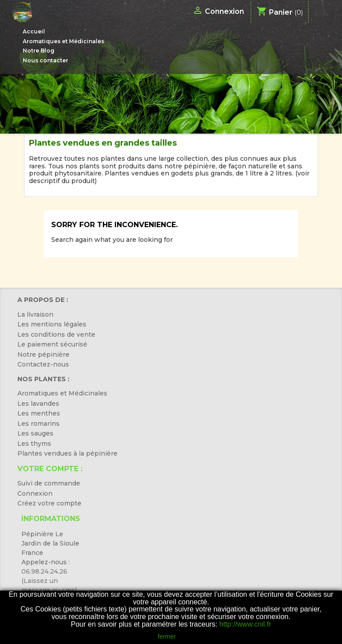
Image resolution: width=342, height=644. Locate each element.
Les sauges (35, 433)
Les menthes (39, 413)
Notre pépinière (43, 355)
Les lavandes (38, 404)
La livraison (35, 314)
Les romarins (39, 424)
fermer (167, 636)
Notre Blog (39, 51)
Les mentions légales (52, 324)
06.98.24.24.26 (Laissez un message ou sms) (49, 581)
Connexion (35, 493)
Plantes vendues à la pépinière (67, 453)
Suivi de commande (49, 483)
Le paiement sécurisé (52, 344)
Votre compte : (50, 469)
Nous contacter (45, 60)
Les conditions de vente (56, 334)
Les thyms (34, 444)
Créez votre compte (49, 503)
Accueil (34, 31)
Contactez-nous (43, 364)
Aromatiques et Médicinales (63, 41)
